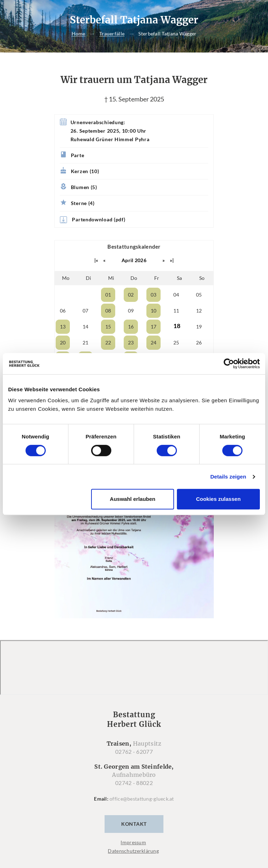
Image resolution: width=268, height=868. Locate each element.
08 (108, 311)
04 (176, 295)
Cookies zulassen (218, 499)
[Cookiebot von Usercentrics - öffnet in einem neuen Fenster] (229, 364)
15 (108, 327)
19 (199, 327)
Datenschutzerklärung (133, 851)
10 (154, 311)
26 (199, 342)
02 (131, 295)
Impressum (133, 842)
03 (154, 295)
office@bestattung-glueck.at (142, 799)
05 (199, 295)
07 (86, 311)
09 (131, 311)
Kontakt (134, 824)
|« (96, 260)
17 (154, 327)
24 (154, 342)
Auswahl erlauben (133, 499)
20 (63, 342)
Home (79, 34)
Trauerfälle (112, 34)
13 (63, 327)
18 (177, 326)
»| (172, 260)
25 (176, 342)
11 (176, 311)
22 (108, 342)
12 (199, 311)
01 (108, 295)
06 (63, 311)
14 (86, 327)
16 (131, 327)
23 (131, 342)
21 (86, 342)
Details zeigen (228, 477)
